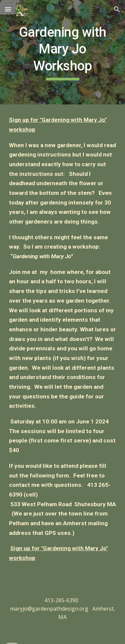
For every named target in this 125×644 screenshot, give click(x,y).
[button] (8, 9)
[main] (63, 52)
